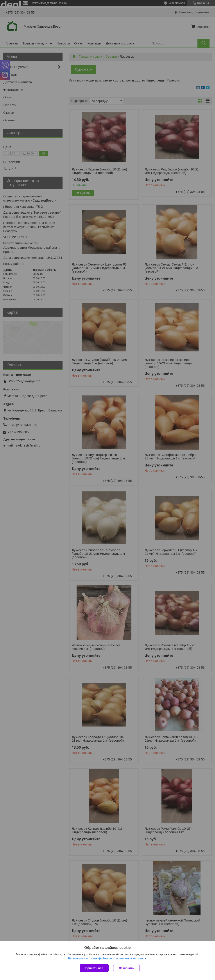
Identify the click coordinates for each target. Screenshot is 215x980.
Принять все (94, 968)
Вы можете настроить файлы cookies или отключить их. (106, 958)
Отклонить (126, 968)
